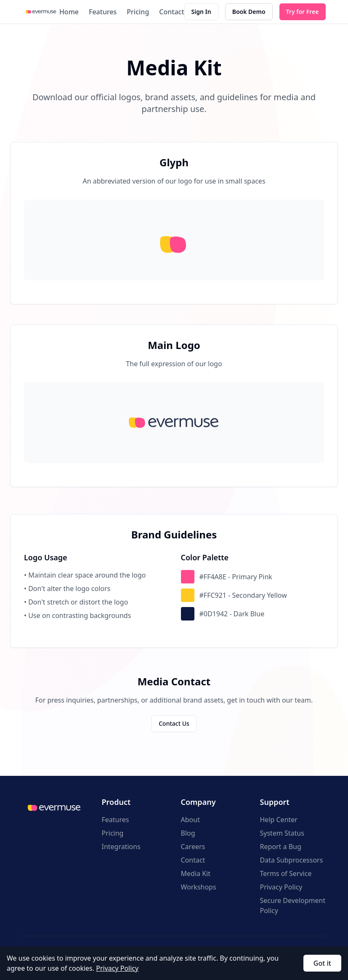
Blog (188, 833)
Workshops (199, 887)
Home (69, 12)
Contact (171, 12)
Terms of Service (286, 873)
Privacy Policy (281, 887)
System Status (282, 833)
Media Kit (196, 873)
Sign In (201, 12)
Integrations (121, 847)
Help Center (279, 820)
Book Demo (249, 12)
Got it (322, 963)
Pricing (138, 12)
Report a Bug (281, 847)
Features (103, 12)
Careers (193, 847)
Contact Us (174, 723)
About (190, 820)
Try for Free (303, 12)
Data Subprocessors (292, 860)
